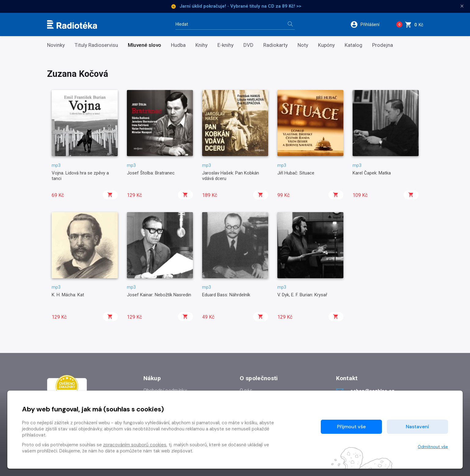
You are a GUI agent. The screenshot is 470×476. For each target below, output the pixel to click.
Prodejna (383, 45)
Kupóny (326, 45)
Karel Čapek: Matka (372, 173)
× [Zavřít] (462, 6)
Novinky (56, 45)
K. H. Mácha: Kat (68, 295)
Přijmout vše (351, 427)
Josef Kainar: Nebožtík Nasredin (159, 295)
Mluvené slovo (144, 45)
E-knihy (226, 45)
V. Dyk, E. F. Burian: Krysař (302, 295)
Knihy (202, 45)
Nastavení (417, 427)
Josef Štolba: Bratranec (151, 173)
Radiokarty (276, 45)
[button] (369, 24)
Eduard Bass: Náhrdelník (226, 295)
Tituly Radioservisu (96, 45)
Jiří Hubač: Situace (296, 173)
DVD (248, 45)
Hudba (178, 45)
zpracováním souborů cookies (135, 445)
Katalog (353, 45)
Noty (303, 45)
